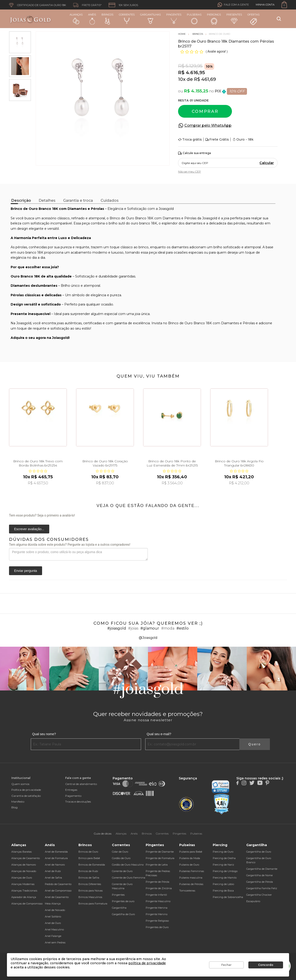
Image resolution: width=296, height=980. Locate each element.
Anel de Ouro (53, 923)
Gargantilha (119, 908)
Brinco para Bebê (89, 858)
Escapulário (253, 901)
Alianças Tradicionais (24, 891)
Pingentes (174, 19)
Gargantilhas (150, 18)
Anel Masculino (54, 930)
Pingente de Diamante (160, 852)
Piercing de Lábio (223, 884)
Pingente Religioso (157, 921)
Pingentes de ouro (123, 901)
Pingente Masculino (158, 901)
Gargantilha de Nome (259, 875)
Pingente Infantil (156, 895)
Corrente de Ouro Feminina (129, 878)
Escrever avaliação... (29, 529)
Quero (255, 744)
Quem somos (20, 784)
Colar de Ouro (120, 852)
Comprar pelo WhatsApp (208, 125)
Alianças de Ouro (22, 878)
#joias (133, 628)
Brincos (107, 19)
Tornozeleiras (187, 891)
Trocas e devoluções (78, 802)
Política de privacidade (26, 790)
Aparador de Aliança (24, 897)
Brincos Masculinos (90, 897)
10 (182, 79)
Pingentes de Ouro (157, 927)
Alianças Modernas (23, 884)
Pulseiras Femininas (192, 871)
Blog (14, 807)
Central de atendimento (81, 784)
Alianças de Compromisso (27, 904)
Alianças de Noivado (24, 871)
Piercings (214, 19)
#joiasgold (117, 628)
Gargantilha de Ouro (259, 852)
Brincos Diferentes (90, 884)
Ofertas (253, 19)
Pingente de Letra (157, 865)
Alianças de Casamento (26, 858)
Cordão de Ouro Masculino (128, 865)
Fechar (226, 965)
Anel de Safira (53, 878)
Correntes (127, 19)
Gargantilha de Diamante (262, 869)
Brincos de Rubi (88, 871)
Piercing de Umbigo (225, 871)
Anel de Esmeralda (56, 852)
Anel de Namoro (55, 865)
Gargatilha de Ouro (123, 914)
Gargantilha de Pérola (260, 882)
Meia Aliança (53, 904)
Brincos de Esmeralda (92, 865)
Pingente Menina (157, 908)
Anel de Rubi (53, 871)
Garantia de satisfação (26, 796)
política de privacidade (147, 963)
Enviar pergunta (26, 571)
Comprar (205, 111)
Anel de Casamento (57, 897)
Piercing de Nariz (223, 865)
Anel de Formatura (56, 858)
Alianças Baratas (22, 852)
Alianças (76, 19)
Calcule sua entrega (194, 153)
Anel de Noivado (55, 910)
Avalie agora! (217, 51)
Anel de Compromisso (58, 891)
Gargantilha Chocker (259, 895)
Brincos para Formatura (93, 904)
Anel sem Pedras (55, 942)
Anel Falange (53, 936)
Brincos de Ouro (88, 852)
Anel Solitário (53, 917)
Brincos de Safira (89, 878)
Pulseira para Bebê (191, 852)
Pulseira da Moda (190, 858)
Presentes (234, 18)
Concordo (266, 965)
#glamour (150, 628)
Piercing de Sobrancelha (228, 897)
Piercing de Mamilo (225, 878)
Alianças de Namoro (24, 865)
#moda (168, 628)
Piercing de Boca (223, 891)
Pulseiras (194, 19)
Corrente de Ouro (122, 871)
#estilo (183, 628)
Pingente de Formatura (160, 858)
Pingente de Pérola (157, 882)
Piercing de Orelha (224, 858)
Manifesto (18, 802)
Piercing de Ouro (223, 852)
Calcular (267, 163)
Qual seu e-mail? (159, 734)
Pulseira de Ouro (189, 865)
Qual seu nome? (44, 734)
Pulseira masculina (191, 878)
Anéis (92, 19)
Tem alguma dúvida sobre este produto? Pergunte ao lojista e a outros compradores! (70, 545)
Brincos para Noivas (91, 891)
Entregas (71, 790)
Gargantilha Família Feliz (262, 888)
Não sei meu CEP (190, 172)
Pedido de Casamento (58, 884)
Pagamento (73, 796)
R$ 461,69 (205, 79)
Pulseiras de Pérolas (191, 884)
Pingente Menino (157, 914)
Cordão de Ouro (121, 858)
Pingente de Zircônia (159, 888)
